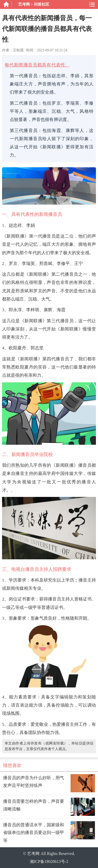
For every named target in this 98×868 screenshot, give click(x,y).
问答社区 (42, 4)
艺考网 (24, 4)
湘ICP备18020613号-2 (49, 861)
